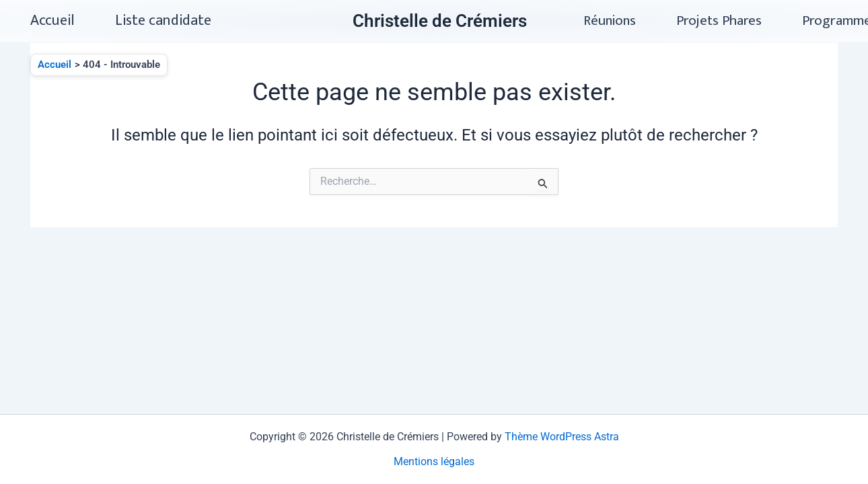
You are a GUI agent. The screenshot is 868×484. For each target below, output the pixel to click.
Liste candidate (163, 21)
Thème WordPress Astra (562, 437)
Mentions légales (434, 461)
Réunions (610, 21)
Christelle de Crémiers (440, 21)
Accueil (52, 21)
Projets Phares (719, 21)
